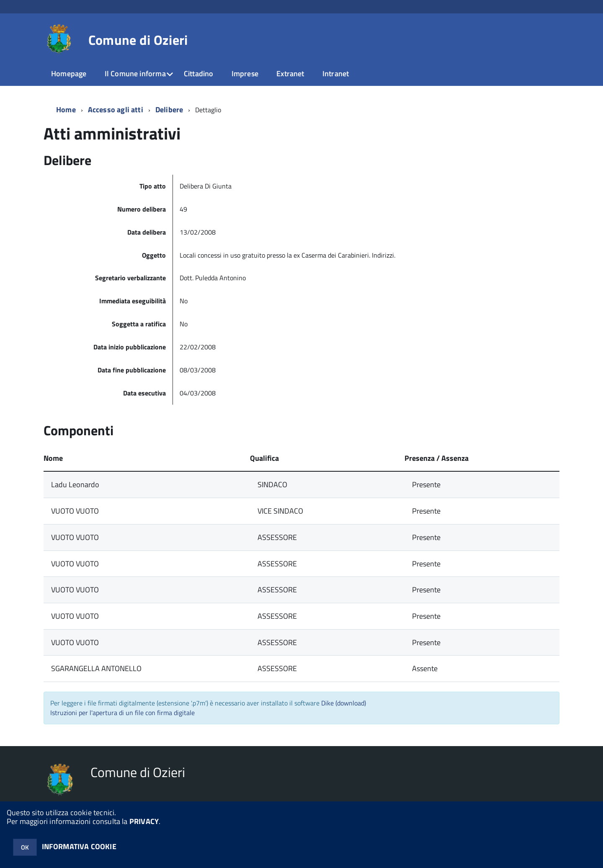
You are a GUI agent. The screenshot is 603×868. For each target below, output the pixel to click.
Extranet (290, 74)
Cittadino (199, 74)
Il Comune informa (135, 74)
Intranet (336, 74)
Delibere (169, 110)
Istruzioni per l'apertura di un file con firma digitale (122, 713)
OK (25, 847)
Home (66, 110)
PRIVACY (144, 821)
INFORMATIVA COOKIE (79, 846)
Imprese (245, 74)
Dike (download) (344, 703)
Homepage (69, 74)
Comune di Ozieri (138, 40)
